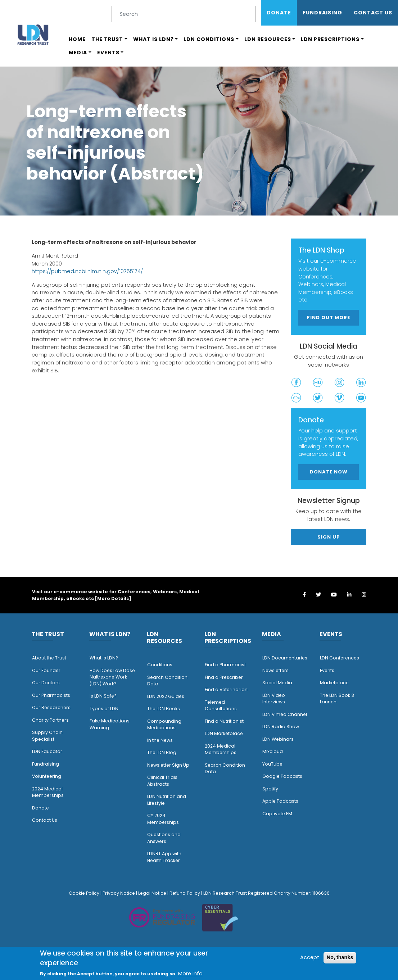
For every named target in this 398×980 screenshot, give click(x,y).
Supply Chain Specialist (47, 736)
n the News (160, 740)
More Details (113, 598)
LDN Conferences (340, 658)
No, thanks (340, 957)
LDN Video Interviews (274, 699)
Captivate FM (277, 814)
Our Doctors (46, 683)
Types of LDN (104, 709)
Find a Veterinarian (226, 689)
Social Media (277, 683)
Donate (279, 13)
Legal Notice (152, 893)
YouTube (272, 764)
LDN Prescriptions (330, 39)
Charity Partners (50, 720)
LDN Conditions (209, 39)
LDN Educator (47, 751)
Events (108, 53)
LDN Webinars (278, 739)
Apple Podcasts (280, 801)
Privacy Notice (119, 893)
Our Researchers (51, 707)
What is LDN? (153, 39)
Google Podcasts (282, 776)
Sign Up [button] (329, 537)
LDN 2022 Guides (166, 696)
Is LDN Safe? (103, 696)
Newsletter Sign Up (168, 765)
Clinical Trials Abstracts (162, 781)
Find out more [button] (329, 317)
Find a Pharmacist (225, 665)
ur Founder (48, 670)
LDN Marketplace (224, 733)
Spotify (270, 789)
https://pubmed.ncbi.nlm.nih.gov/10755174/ (87, 271)
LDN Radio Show (281, 727)
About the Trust (49, 658)
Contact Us (373, 13)
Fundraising (322, 13)
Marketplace (334, 683)
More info (190, 974)
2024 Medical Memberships (48, 792)
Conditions (160, 665)
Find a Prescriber (224, 677)
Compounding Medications (164, 725)
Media (78, 53)
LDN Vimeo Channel (285, 714)
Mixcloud (273, 751)
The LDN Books (164, 709)
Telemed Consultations (221, 705)
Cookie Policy (84, 893)
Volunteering (47, 776)
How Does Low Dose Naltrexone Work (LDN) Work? (112, 677)
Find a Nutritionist (224, 721)
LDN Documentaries (285, 658)
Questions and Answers (164, 838)
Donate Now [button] (329, 472)
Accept (310, 957)
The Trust (107, 39)
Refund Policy (185, 893)
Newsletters (275, 670)
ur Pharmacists (53, 695)
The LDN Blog (162, 752)
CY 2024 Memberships (163, 819)
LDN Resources (268, 39)
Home (77, 39)
